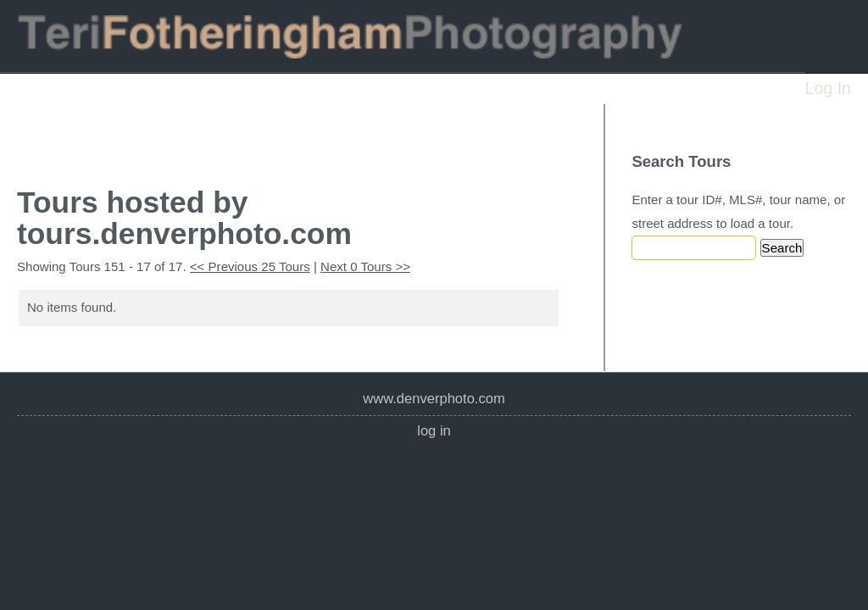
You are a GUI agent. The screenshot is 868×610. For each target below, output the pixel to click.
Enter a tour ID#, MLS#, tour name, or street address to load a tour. (738, 211)
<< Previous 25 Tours (250, 266)
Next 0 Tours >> (365, 266)
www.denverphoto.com (434, 399)
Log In (828, 88)
